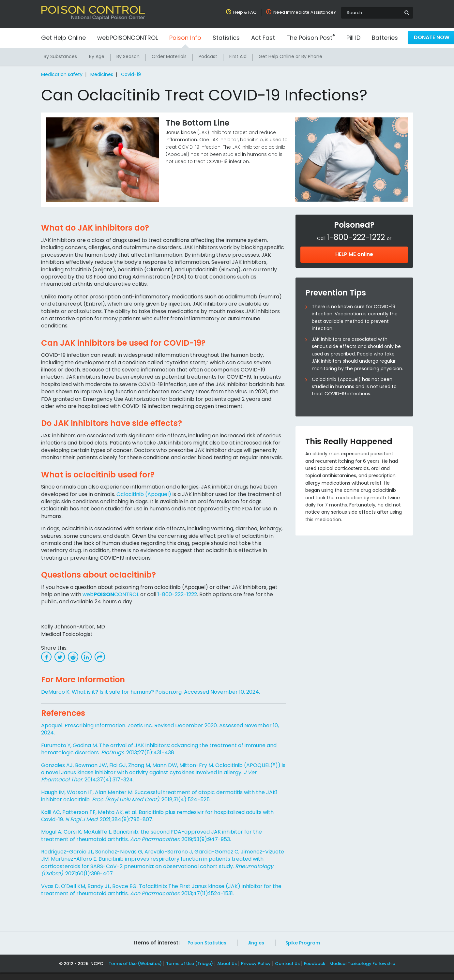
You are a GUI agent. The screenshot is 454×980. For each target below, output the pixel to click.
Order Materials (170, 56)
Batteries (384, 38)
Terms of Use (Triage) (190, 971)
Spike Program (301, 950)
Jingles (255, 950)
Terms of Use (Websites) (137, 971)
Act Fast (263, 38)
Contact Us (286, 971)
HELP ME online (354, 254)
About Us (227, 971)
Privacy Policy (256, 971)
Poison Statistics (207, 950)
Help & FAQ (246, 12)
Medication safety (61, 74)
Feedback (313, 971)
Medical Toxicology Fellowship (360, 971)
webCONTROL (111, 602)
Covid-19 (130, 74)
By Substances (60, 56)
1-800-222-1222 (177, 602)
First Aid (239, 56)
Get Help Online (64, 38)
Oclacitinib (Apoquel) (147, 501)
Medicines (101, 74)
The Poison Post (310, 37)
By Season (129, 56)
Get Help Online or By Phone (291, 56)
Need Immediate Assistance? (305, 12)
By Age (97, 56)
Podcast (209, 56)
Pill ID (353, 38)
